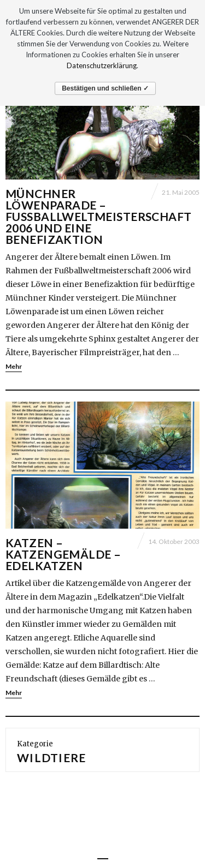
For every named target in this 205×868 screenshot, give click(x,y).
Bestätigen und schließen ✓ (105, 88)
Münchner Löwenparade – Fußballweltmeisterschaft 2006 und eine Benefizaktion (99, 216)
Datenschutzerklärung (102, 65)
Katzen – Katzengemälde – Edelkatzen (63, 554)
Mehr (14, 366)
